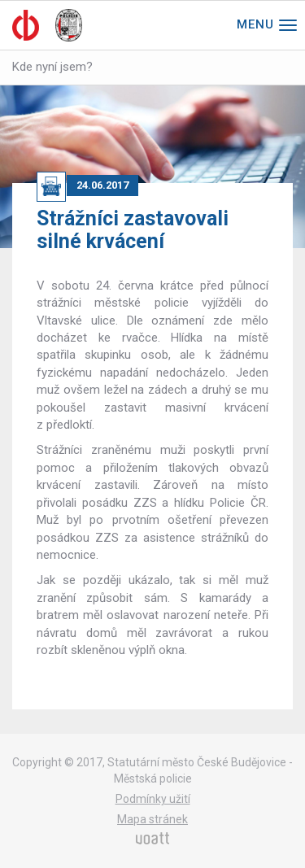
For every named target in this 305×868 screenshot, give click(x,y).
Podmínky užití (153, 799)
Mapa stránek (152, 819)
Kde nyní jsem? (52, 67)
